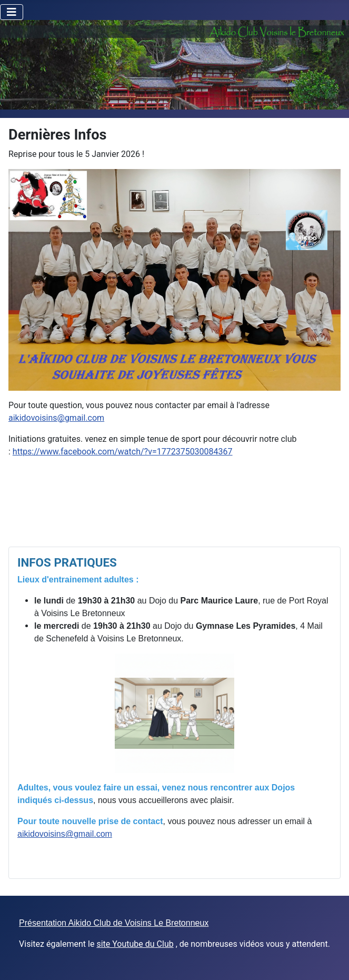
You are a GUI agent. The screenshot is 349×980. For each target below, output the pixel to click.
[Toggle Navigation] (12, 12)
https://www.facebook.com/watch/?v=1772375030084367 (123, 452)
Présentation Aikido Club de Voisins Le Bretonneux (114, 923)
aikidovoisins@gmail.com (56, 418)
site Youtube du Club (135, 944)
